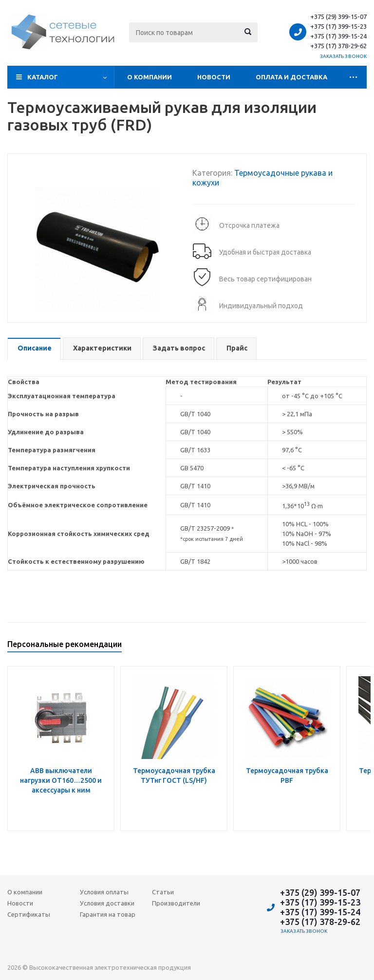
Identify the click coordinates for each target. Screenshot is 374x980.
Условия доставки (107, 903)
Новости (214, 77)
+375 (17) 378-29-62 (338, 46)
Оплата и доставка (291, 77)
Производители (176, 903)
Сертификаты (29, 914)
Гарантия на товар (108, 914)
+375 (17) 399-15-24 (338, 36)
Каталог (43, 77)
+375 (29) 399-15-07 (338, 17)
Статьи (163, 892)
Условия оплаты (104, 892)
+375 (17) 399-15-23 (338, 26)
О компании (150, 77)
